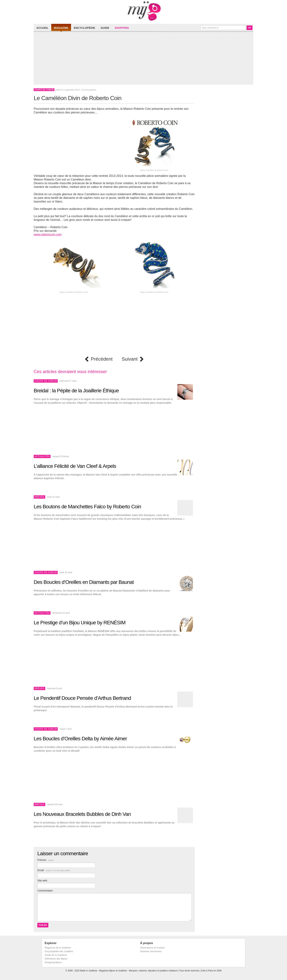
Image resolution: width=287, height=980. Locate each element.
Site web (42, 880)
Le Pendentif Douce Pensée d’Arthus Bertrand (82, 698)
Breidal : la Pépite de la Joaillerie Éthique (76, 391)
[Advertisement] (144, 59)
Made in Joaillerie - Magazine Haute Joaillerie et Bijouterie (143, 11)
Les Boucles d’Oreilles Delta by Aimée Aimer (80, 739)
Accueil (42, 28)
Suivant (130, 359)
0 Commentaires (89, 90)
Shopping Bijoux (53, 962)
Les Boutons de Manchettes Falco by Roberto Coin (87, 507)
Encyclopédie (84, 28)
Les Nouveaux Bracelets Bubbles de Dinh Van (82, 814)
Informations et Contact (152, 948)
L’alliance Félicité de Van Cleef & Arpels (75, 466)
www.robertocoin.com (48, 234)
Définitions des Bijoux (56, 959)
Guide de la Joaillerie (56, 955)
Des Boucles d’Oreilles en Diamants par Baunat (84, 582)
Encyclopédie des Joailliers (59, 951)
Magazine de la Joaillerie (58, 948)
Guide (105, 28)
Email (54, 870)
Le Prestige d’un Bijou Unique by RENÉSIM (80, 623)
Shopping (122, 28)
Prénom (45, 860)
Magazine (61, 28)
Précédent (102, 359)
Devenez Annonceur (151, 951)
